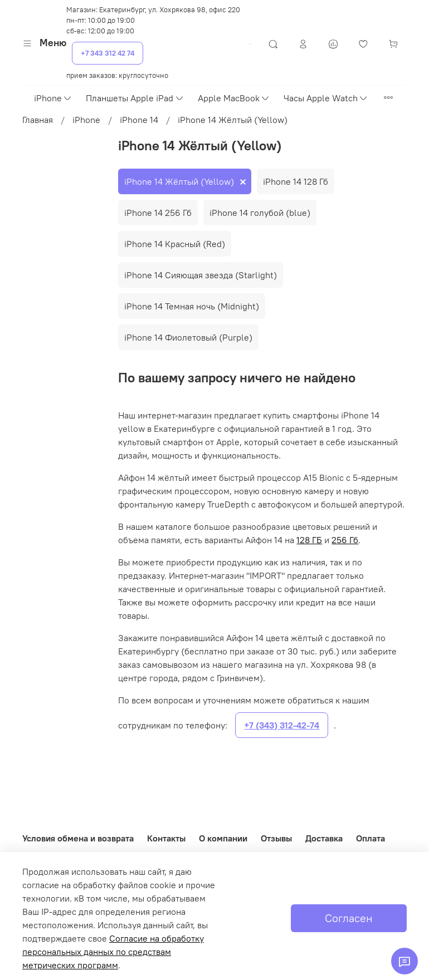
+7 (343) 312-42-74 (282, 725)
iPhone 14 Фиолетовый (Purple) (188, 337)
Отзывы (276, 838)
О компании (223, 838)
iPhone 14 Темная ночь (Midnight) (192, 306)
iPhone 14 (139, 120)
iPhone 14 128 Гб (296, 181)
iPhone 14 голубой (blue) (260, 213)
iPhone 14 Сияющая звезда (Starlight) (201, 275)
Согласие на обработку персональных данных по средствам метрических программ (113, 952)
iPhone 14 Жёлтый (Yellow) (179, 181)
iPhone (53, 98)
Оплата (370, 838)
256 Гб (345, 540)
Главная (38, 120)
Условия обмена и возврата (78, 838)
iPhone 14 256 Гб (158, 213)
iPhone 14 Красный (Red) (175, 244)
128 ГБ (309, 540)
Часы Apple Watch (326, 98)
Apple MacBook (234, 98)
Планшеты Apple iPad (135, 98)
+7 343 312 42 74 (108, 53)
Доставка (324, 838)
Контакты (166, 838)
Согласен (349, 918)
